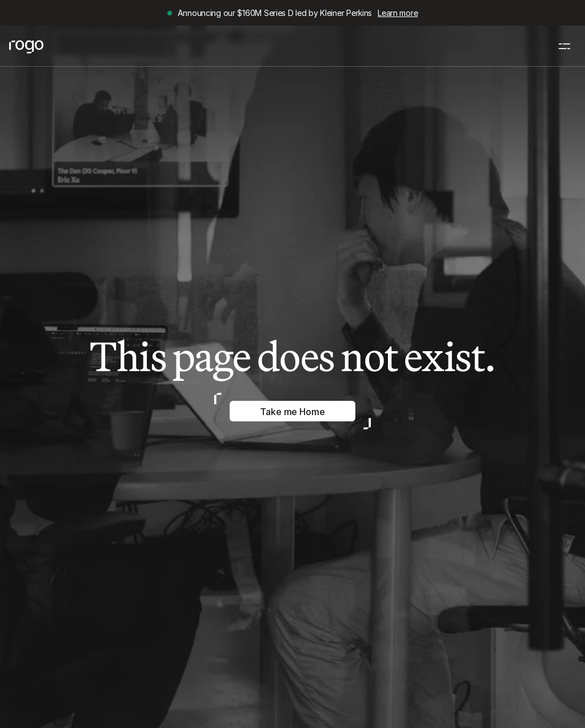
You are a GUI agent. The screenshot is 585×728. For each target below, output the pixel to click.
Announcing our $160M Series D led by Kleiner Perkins (275, 13)
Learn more (398, 13)
